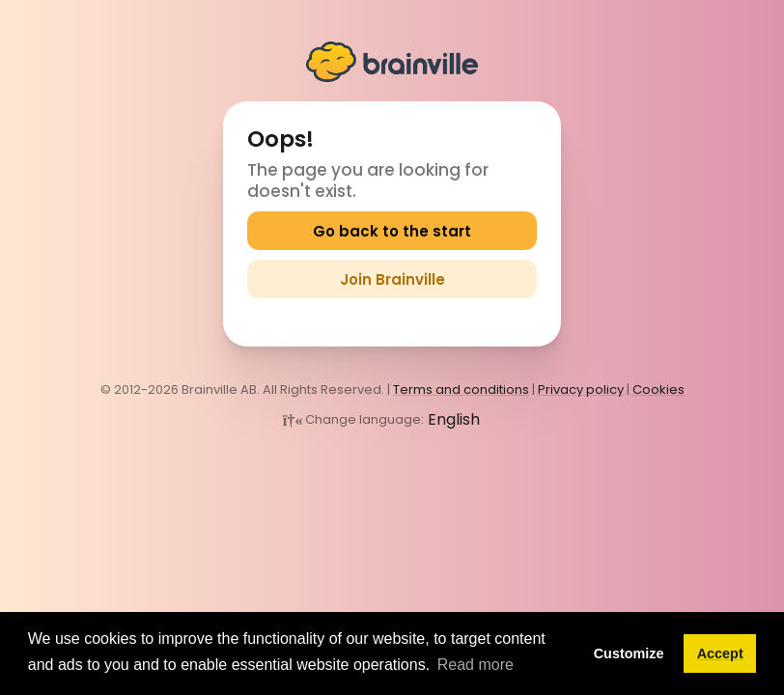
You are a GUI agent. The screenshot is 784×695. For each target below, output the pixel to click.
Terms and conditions (461, 389)
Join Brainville (392, 279)
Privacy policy (581, 389)
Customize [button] (629, 653)
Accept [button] (720, 653)
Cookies (658, 389)
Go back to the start (392, 231)
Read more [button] (476, 665)
